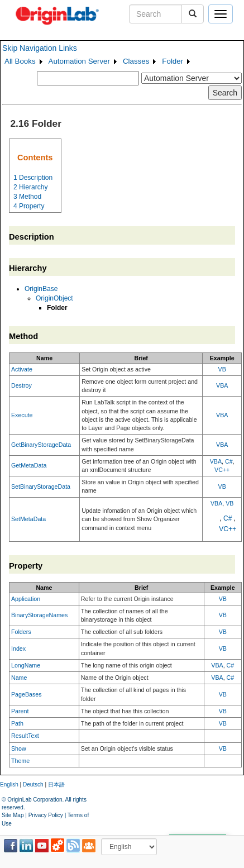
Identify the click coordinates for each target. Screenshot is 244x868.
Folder (173, 61)
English (9, 784)
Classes (136, 61)
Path (17, 723)
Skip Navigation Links (40, 48)
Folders (21, 632)
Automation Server (79, 61)
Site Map (13, 815)
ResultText (25, 736)
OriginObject (54, 298)
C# (229, 461)
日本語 (56, 784)
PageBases (27, 694)
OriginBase (41, 289)
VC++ (222, 470)
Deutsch (33, 784)
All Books (20, 61)
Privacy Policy (46, 815)
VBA (222, 385)
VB (222, 369)
